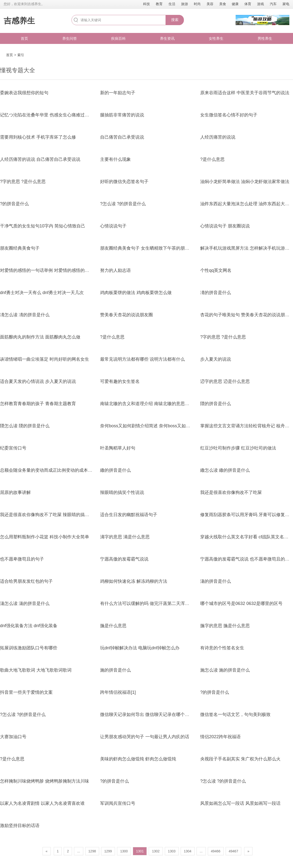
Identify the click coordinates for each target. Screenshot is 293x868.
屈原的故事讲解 (15, 492)
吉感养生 (19, 21)
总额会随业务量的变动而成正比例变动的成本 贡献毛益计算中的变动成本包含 (75, 470)
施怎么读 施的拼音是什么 (225, 670)
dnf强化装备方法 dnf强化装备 (29, 626)
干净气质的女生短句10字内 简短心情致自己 (43, 226)
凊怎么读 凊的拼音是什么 (25, 315)
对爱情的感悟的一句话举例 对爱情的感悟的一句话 (49, 270)
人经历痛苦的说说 (218, 137)
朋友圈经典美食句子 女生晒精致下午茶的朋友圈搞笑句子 (156, 248)
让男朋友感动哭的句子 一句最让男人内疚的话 (145, 737)
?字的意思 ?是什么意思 (23, 182)
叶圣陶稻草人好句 (118, 448)
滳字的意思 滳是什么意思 (125, 537)
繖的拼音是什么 (115, 470)
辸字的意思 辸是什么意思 (225, 381)
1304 (188, 851)
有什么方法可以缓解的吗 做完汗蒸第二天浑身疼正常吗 (153, 603)
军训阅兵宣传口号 (118, 803)
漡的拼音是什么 (216, 581)
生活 (172, 4)
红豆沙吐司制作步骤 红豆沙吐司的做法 (238, 448)
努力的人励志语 (115, 270)
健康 (235, 4)
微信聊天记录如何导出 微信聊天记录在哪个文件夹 (149, 715)
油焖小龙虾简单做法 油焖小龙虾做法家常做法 (245, 182)
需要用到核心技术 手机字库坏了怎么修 (38, 137)
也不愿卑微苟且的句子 (22, 559)
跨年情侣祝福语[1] (118, 692)
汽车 (273, 4)
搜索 (175, 20)
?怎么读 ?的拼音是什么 (123, 204)
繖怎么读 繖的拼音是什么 (225, 470)
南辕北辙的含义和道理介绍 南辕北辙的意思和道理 (149, 404)
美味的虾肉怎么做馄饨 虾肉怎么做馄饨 (138, 759)
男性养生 (265, 38)
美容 (210, 4)
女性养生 (216, 38)
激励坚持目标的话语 (20, 826)
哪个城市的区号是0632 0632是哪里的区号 (241, 603)
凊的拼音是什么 (216, 293)
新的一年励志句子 (118, 93)
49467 (234, 851)
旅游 (185, 4)
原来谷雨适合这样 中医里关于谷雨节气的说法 (245, 93)
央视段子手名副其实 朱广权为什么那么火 (240, 759)
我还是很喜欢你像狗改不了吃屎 (231, 492)
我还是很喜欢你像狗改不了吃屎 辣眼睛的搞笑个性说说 (53, 515)
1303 (172, 851)
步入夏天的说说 (216, 359)
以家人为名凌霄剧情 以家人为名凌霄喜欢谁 (42, 803)
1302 (156, 851)
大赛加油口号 (13, 737)
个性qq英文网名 (216, 270)
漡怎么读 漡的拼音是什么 (25, 603)
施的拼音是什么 (115, 670)
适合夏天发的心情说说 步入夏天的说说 (38, 381)
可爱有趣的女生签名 (120, 381)
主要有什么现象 (115, 159)
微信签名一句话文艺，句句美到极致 (235, 715)
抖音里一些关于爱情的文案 (26, 692)
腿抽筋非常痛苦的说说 (122, 115)
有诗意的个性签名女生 (222, 648)
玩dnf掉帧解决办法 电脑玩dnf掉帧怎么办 (140, 648)
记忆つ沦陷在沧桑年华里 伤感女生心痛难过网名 (47, 115)
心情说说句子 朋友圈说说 (225, 226)
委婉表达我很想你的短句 (24, 93)
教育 (159, 4)
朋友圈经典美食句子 (20, 248)
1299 (108, 851)
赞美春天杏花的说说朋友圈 (126, 315)
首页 (24, 38)
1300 (124, 851)
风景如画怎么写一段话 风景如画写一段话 (240, 803)
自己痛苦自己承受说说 (122, 137)
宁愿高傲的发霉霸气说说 (124, 559)
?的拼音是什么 (14, 204)
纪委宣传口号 (13, 448)
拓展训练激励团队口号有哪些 (29, 648)
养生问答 (70, 38)
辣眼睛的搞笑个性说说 (122, 492)
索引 (21, 55)
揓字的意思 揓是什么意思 (225, 626)
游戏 (261, 4)
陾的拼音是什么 (216, 404)
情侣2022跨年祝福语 (220, 737)
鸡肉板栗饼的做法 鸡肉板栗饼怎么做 (136, 293)
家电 (286, 4)
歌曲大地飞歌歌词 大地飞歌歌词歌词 (36, 670)
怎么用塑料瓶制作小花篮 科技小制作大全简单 (45, 537)
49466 (216, 851)
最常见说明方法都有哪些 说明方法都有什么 (142, 359)
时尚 (197, 4)
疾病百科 (118, 38)
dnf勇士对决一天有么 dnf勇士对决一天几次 (42, 293)
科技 (146, 4)
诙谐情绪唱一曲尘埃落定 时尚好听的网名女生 (45, 359)
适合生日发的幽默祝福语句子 (129, 515)
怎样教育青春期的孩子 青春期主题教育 (38, 404)
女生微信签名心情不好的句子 (229, 115)
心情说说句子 (113, 226)
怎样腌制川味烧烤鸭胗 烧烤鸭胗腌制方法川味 (45, 781)
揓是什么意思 (113, 626)
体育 (248, 4)
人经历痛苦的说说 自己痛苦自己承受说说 (40, 159)
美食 (223, 4)
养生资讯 (167, 38)
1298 (92, 851)
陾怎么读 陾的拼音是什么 (25, 426)
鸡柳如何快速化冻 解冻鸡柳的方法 (134, 581)
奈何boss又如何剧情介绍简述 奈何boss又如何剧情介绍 (154, 426)
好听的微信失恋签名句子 (124, 182)
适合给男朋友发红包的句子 (26, 581)
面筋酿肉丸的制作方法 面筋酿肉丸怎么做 (40, 337)
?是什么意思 (212, 159)
